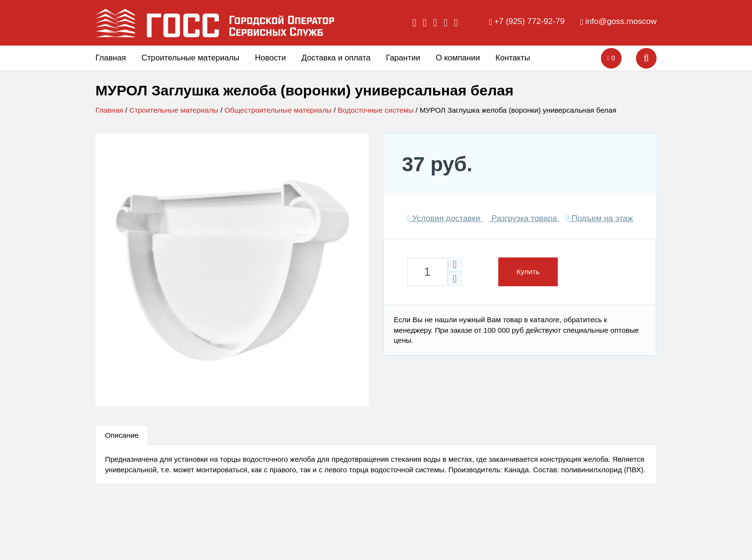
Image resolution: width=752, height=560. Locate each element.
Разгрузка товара (524, 218)
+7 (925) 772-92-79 (529, 21)
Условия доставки (445, 218)
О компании (458, 58)
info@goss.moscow (621, 21)
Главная (111, 58)
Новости (270, 58)
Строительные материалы (190, 58)
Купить (528, 272)
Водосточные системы (376, 110)
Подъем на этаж (599, 218)
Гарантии (403, 58)
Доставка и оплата (336, 58)
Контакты (513, 58)
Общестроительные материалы (278, 110)
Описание (122, 435)
